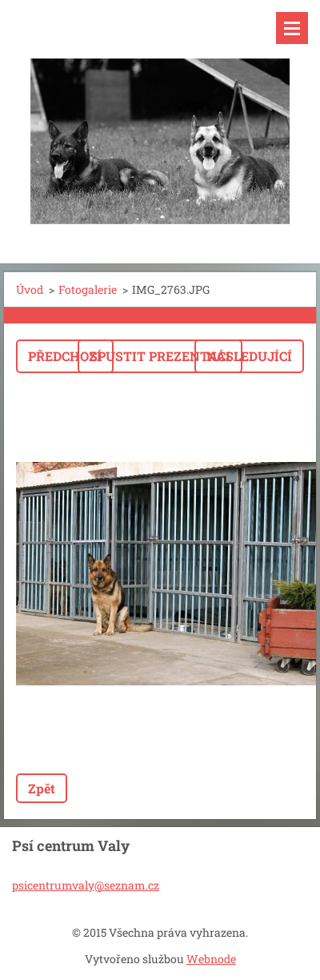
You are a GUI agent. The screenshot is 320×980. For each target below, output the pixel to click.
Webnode (211, 959)
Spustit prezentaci (160, 356)
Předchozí (65, 356)
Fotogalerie (88, 289)
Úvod (30, 289)
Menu (292, 28)
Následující (249, 356)
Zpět (42, 788)
